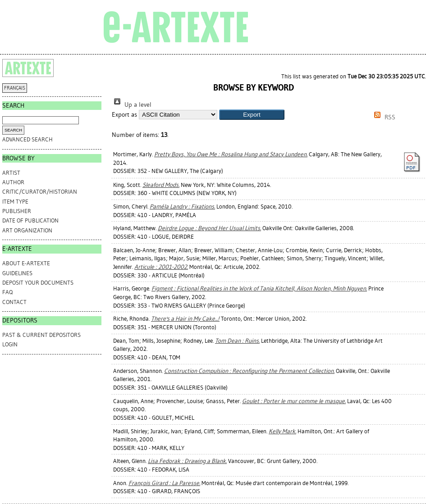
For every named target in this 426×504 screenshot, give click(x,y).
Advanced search (27, 139)
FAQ (7, 292)
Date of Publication (30, 220)
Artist (11, 173)
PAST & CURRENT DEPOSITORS (41, 335)
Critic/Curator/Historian (40, 192)
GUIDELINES (17, 273)
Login (10, 344)
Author (13, 182)
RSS (383, 117)
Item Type (15, 202)
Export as (124, 115)
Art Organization (27, 230)
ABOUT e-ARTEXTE (26, 263)
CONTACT (14, 302)
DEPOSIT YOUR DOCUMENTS (38, 283)
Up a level (132, 105)
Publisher (17, 211)
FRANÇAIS (15, 88)
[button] (252, 115)
